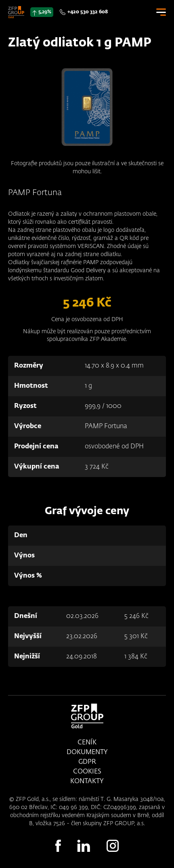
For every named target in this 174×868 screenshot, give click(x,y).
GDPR (87, 762)
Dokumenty (87, 752)
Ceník (87, 743)
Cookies (87, 772)
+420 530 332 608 (88, 12)
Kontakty (87, 782)
